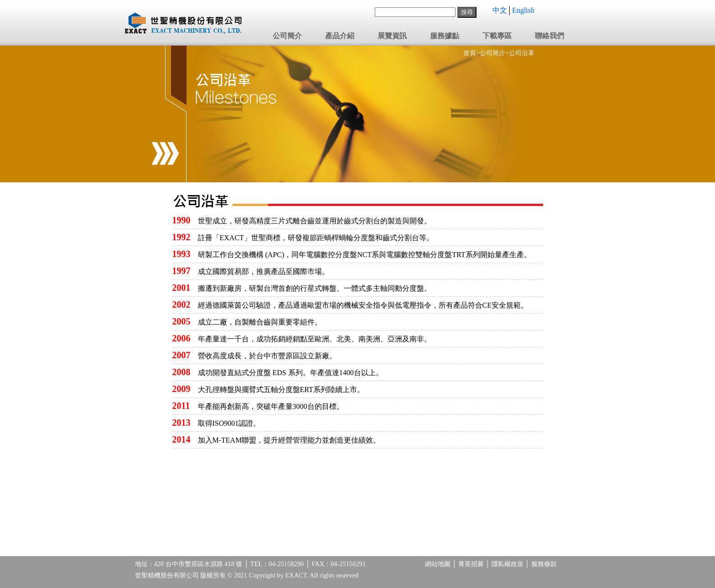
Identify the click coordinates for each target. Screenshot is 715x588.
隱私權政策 (508, 564)
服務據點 (445, 36)
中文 (500, 10)
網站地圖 (438, 564)
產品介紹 (340, 36)
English (523, 10)
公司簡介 (287, 36)
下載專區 (497, 36)
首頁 (470, 53)
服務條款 (544, 564)
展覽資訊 (392, 36)
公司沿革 (522, 53)
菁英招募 (471, 564)
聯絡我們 (549, 36)
